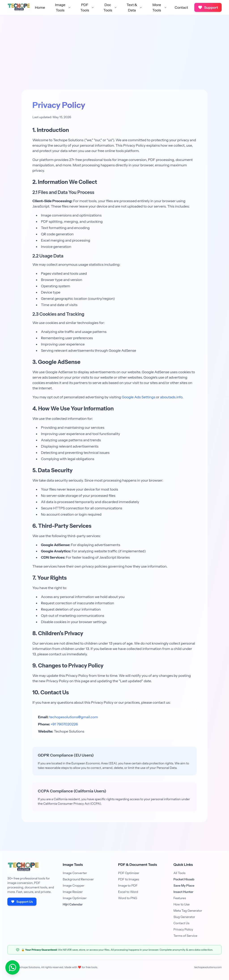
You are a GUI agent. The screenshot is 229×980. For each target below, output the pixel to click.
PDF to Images (129, 879)
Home (40, 7)
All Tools (180, 873)
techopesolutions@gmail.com (74, 717)
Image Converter (75, 873)
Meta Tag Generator (188, 911)
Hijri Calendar (73, 904)
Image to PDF (128, 886)
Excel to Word (128, 892)
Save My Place (184, 886)
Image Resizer (73, 892)
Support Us (22, 902)
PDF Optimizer (129, 873)
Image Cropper (74, 886)
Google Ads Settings (138, 397)
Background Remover (78, 879)
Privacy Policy (183, 929)
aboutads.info (171, 397)
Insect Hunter (183, 892)
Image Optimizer (75, 898)
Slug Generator (184, 917)
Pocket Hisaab (184, 879)
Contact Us (181, 923)
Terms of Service (185, 936)
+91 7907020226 (64, 724)
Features (180, 898)
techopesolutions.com (208, 967)
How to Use (182, 904)
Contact (181, 7)
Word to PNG (128, 898)
